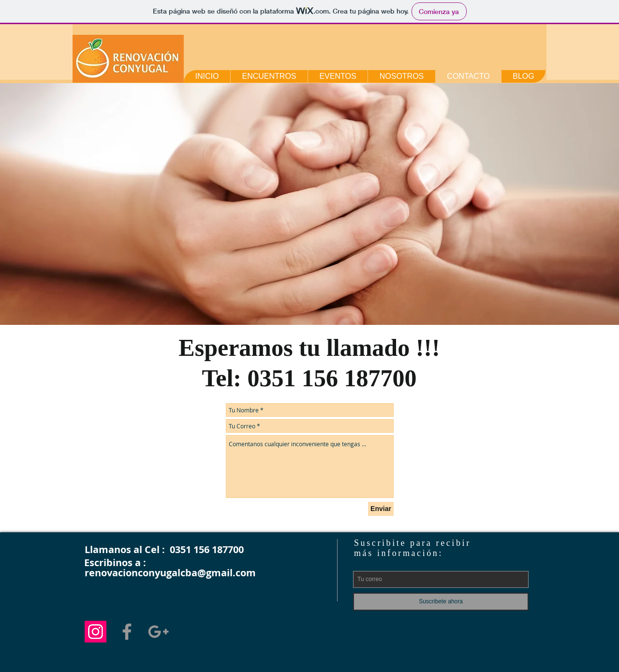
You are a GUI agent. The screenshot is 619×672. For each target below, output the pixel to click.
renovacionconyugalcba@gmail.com (170, 573)
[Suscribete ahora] (441, 602)
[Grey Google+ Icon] (158, 632)
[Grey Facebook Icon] (127, 632)
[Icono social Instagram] (96, 632)
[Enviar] (381, 509)
